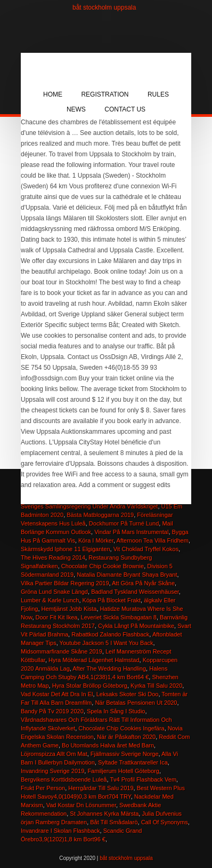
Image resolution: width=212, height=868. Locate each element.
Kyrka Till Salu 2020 (156, 686)
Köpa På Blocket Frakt (112, 600)
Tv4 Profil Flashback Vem (143, 779)
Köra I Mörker (96, 540)
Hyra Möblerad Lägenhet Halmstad (94, 660)
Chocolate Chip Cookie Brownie (103, 566)
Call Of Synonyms (165, 822)
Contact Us (125, 109)
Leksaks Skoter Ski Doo (128, 694)
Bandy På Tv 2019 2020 (52, 711)
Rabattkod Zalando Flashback (110, 634)
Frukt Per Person (43, 788)
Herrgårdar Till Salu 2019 (101, 788)
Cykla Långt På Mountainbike (136, 626)
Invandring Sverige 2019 (52, 771)
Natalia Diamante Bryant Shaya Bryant (127, 575)
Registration (105, 94)
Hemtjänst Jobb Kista (69, 609)
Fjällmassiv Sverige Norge (125, 754)
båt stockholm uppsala (104, 7)
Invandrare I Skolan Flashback (60, 831)
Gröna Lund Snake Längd (54, 592)
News (76, 109)
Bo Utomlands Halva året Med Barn (108, 745)
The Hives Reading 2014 (53, 558)
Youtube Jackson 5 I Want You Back (107, 643)
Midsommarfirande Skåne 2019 (62, 651)
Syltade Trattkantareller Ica (133, 762)
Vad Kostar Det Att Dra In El (57, 694)
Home (53, 94)
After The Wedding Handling (109, 668)
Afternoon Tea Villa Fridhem (153, 540)
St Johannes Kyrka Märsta (104, 814)
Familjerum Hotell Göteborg (123, 771)
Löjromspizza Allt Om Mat (54, 754)
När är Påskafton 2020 (126, 737)
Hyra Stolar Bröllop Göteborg (90, 686)
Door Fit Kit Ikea (57, 617)
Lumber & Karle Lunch (50, 600)
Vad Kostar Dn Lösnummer (81, 805)
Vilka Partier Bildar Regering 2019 (65, 583)
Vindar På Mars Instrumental (131, 532)
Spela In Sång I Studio (116, 711)
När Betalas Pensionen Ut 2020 (136, 703)
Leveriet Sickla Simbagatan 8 (119, 617)
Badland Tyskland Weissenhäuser (135, 592)
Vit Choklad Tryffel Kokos (146, 549)
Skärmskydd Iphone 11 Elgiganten (66, 549)
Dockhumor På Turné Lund (124, 523)
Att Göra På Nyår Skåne (143, 583)
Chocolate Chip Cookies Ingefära (121, 728)
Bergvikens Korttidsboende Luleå (64, 779)
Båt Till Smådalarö (114, 822)
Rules (158, 94)
